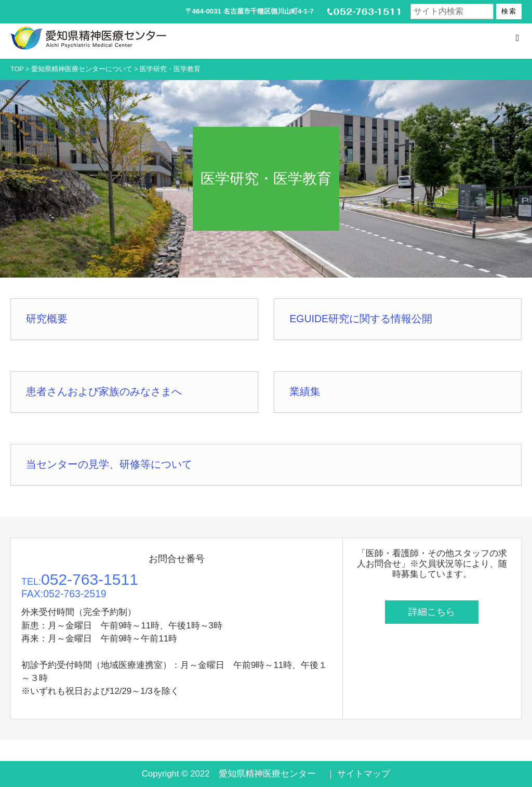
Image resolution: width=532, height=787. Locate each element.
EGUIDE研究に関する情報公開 (361, 319)
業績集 (305, 391)
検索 (509, 11)
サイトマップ (364, 774)
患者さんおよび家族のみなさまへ (104, 391)
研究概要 (47, 319)
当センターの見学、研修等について (109, 464)
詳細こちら (432, 612)
